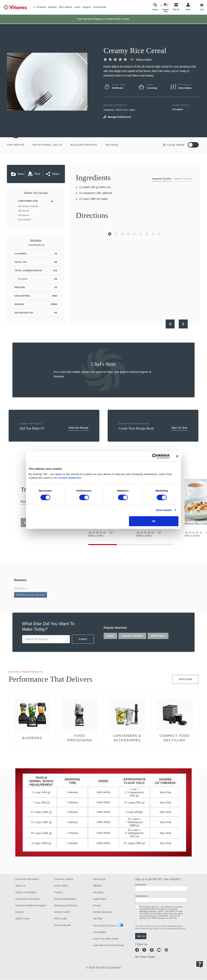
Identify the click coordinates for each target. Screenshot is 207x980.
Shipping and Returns (66, 905)
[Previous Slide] (170, 324)
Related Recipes (84, 145)
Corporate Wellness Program (31, 905)
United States (147, 957)
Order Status (61, 886)
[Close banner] (177, 456)
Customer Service (64, 879)
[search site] (46, 639)
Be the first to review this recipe (32, 595)
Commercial (99, 7)
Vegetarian (109, 110)
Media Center (23, 919)
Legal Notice (100, 899)
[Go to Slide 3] (122, 234)
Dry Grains (25, 220)
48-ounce (24, 211)
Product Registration (65, 899)
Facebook (137, 950)
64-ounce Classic (28, 206)
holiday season (132, 636)
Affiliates (98, 886)
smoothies (158, 636)
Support (87, 7)
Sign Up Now (179, 428)
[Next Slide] (183, 324)
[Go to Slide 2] (116, 234)
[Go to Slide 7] (147, 234)
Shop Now (185, 679)
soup (110, 636)
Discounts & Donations (28, 899)
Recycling (98, 892)
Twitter (144, 950)
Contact (58, 892)
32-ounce (24, 215)
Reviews (112, 145)
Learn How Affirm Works (106, 939)
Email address (141, 885)
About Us (20, 886)
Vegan (132, 110)
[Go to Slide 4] (128, 234)
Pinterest (152, 950)
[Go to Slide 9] (159, 234)
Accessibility (100, 932)
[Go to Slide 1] (110, 234)
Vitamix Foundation (26, 892)
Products (41, 7)
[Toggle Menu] (34, 7)
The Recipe (16, 145)
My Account (99, 879)
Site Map (98, 919)
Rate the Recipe (78, 428)
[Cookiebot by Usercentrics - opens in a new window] (155, 456)
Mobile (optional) (142, 896)
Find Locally (61, 919)
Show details (164, 510)
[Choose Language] (166, 8)
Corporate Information (27, 879)
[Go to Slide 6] (141, 234)
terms (183, 929)
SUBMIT (83, 639)
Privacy (97, 905)
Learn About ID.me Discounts (109, 945)
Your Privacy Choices (104, 926)
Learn (77, 7)
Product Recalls (63, 925)
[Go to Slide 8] (153, 234)
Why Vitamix (66, 7)
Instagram (166, 950)
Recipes (52, 7)
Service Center (62, 912)
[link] (120, 59)
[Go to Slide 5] (134, 234)
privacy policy (172, 929)
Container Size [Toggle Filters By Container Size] (28, 201)
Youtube (159, 950)
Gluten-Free (121, 110)
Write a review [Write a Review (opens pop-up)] (144, 59)
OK (154, 521)
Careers (20, 912)
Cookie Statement (70, 478)
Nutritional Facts (48, 145)
